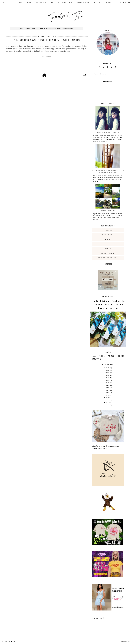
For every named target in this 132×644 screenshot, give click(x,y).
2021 (107, 380)
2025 (107, 370)
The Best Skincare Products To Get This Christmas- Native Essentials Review (108, 304)
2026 (108, 368)
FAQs (101, 3)
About (29, 3)
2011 (108, 405)
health (108, 249)
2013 (108, 400)
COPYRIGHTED (125, 642)
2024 (107, 373)
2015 (108, 395)
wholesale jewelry (99, 618)
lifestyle (108, 230)
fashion (108, 239)
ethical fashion (108, 253)
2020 (107, 383)
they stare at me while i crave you (108, 133)
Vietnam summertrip (108, 211)
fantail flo (6, 642)
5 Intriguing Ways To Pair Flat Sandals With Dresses (47, 40)
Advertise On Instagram (86, 3)
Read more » (47, 57)
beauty (108, 244)
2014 (108, 397)
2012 (108, 402)
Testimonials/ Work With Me (62, 3)
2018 (107, 388)
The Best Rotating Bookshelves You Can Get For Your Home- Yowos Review (108, 172)
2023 (107, 375)
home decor (108, 235)
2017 (107, 390)
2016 (107, 393)
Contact (109, 3)
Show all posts (68, 28)
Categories (40, 3)
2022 (108, 378)
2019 (107, 385)
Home (21, 3)
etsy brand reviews (108, 258)
